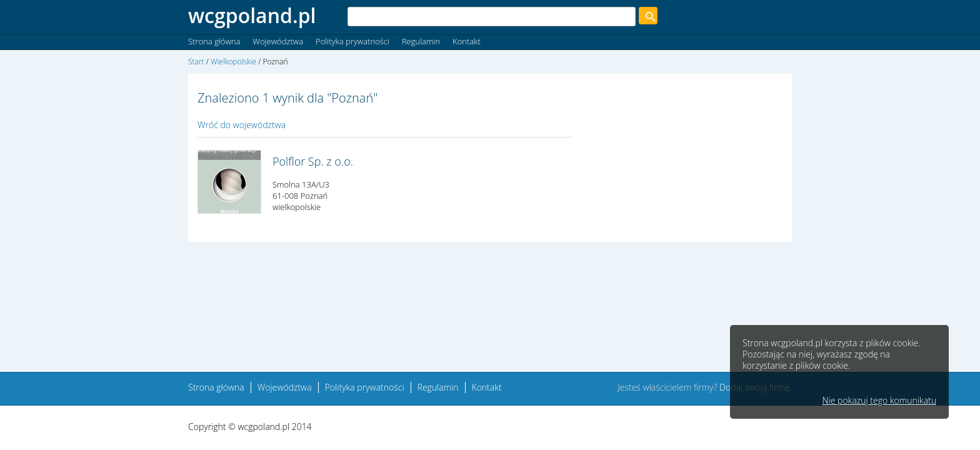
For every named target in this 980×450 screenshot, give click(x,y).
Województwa (278, 41)
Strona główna (214, 41)
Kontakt (467, 41)
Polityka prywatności (352, 41)
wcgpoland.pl (252, 15)
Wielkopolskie (233, 62)
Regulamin (421, 41)
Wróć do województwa (242, 125)
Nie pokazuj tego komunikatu (879, 401)
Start (196, 62)
